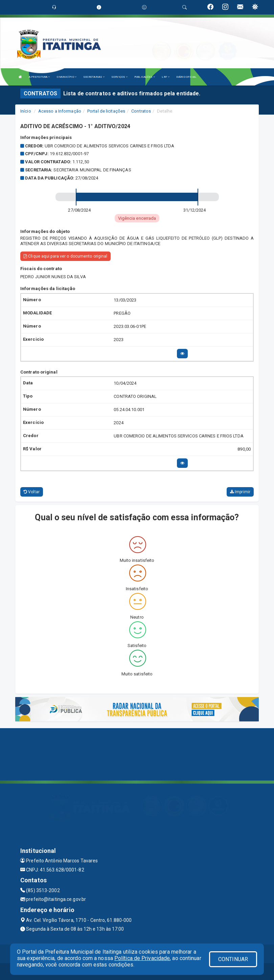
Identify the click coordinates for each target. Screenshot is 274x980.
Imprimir (240, 492)
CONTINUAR (233, 959)
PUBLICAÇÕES (145, 77)
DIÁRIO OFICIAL (186, 77)
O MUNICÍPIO (67, 77)
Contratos (141, 111)
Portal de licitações (106, 111)
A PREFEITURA (39, 77)
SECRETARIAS (94, 77)
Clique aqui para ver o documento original (65, 256)
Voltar (32, 492)
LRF (166, 77)
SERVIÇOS (119, 77)
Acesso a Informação (60, 111)
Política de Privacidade (142, 958)
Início (26, 111)
